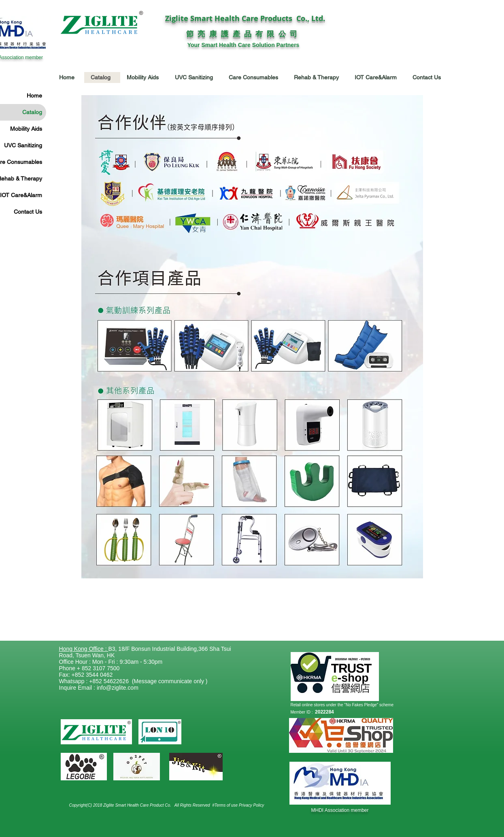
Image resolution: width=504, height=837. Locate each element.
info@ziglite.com (118, 688)
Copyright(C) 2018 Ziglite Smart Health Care (110, 805)
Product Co (160, 805)
